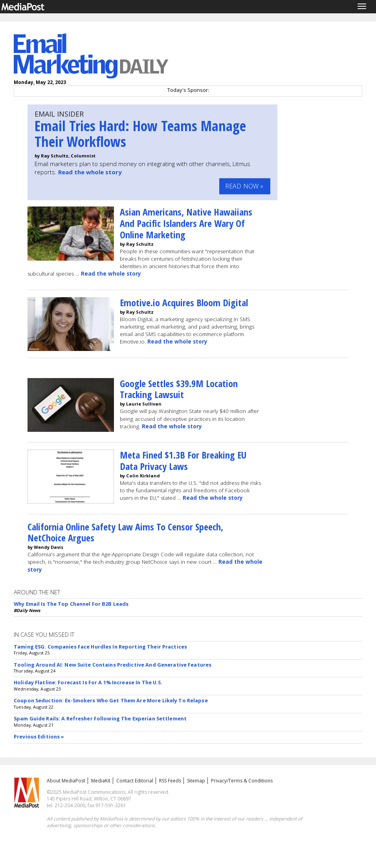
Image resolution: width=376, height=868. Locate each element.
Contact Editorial (135, 781)
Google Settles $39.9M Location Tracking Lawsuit (179, 389)
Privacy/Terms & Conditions (242, 781)
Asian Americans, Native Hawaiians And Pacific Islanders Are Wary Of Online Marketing (186, 223)
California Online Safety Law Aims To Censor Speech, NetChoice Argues (125, 532)
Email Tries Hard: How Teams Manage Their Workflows (140, 134)
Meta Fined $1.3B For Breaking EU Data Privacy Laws (183, 460)
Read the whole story (90, 172)
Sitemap (196, 781)
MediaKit (101, 781)
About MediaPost (66, 781)
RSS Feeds (170, 781)
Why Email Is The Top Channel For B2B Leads (71, 604)
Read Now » (244, 186)
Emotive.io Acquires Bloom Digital (184, 302)
